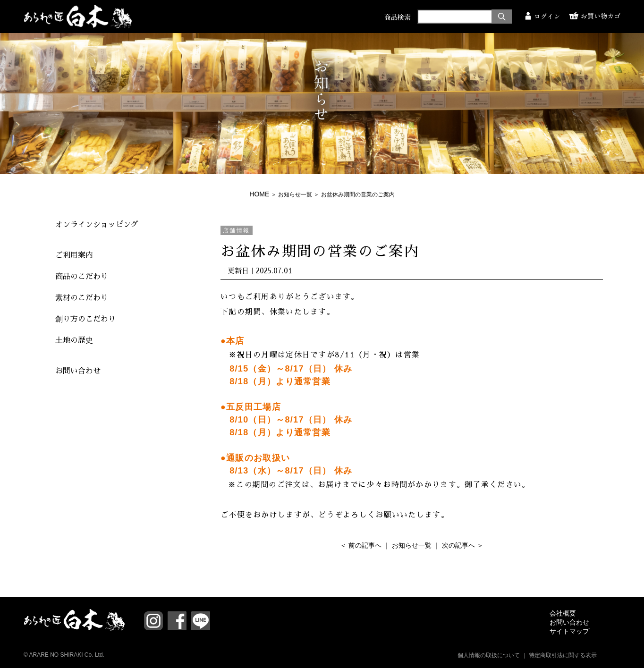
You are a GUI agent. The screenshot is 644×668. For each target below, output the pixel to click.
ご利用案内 (74, 255)
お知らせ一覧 (295, 194)
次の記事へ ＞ (463, 545)
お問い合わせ (78, 371)
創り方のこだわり (85, 319)
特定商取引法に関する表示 (563, 655)
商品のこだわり (82, 277)
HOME (259, 194)
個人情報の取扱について (489, 655)
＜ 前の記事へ (361, 545)
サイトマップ (569, 631)
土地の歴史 (74, 340)
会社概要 (563, 613)
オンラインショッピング (97, 225)
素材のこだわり (82, 298)
